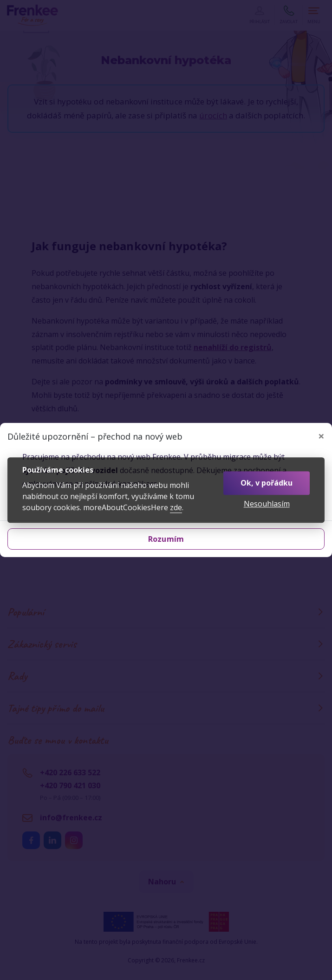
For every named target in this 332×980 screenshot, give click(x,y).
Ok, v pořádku (267, 483)
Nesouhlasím (267, 504)
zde (176, 507)
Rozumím (166, 539)
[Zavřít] (321, 436)
